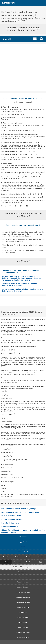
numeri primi (8, 3)
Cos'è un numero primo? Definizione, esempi (18, 509)
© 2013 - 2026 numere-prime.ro (23, 567)
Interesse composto (23, 622)
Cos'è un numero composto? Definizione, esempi (20, 512)
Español (29, 557)
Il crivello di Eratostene (10, 523)
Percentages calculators (23, 607)
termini (23, 547)
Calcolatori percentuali (23, 602)
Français (40, 557)
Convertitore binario (23, 617)
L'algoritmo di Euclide (10, 526)
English (17, 557)
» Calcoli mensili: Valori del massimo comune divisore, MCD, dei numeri (19, 285)
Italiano (6, 562)
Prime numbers (23, 572)
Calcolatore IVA (23, 627)
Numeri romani (23, 577)
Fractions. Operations (23, 587)
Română (29, 562)
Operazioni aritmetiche (23, 597)
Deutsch (6, 557)
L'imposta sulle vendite (23, 632)
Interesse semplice (23, 637)
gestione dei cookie (23, 552)
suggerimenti (23, 542)
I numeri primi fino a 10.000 (12, 519)
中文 (40, 562)
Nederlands (17, 562)
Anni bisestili (23, 612)
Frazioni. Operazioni (23, 582)
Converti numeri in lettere (23, 592)
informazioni (23, 537)
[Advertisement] (23, 67)
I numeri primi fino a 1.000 (11, 516)
